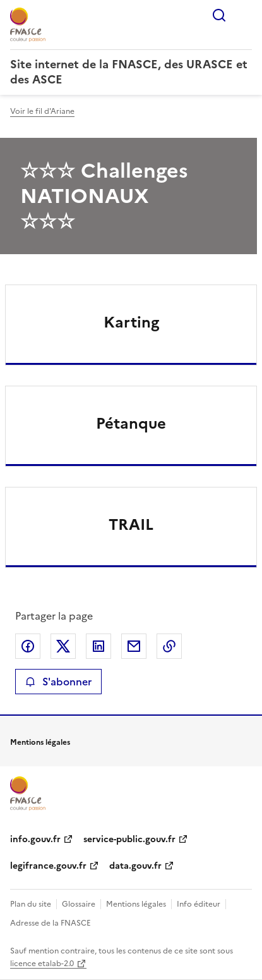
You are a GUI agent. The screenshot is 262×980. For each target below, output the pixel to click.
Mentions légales (136, 904)
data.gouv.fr (135, 866)
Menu (244, 15)
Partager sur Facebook (28, 646)
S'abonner (58, 682)
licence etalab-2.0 (42, 964)
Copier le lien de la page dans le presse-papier (169, 646)
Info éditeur (199, 904)
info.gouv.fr (35, 839)
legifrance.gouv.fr (48, 866)
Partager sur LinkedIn (98, 646)
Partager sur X (63, 646)
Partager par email (134, 646)
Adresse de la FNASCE (51, 923)
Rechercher (219, 15)
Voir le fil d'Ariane (42, 111)
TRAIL (131, 525)
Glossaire (79, 904)
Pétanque (131, 424)
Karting (131, 322)
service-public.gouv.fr (129, 839)
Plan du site (31, 904)
